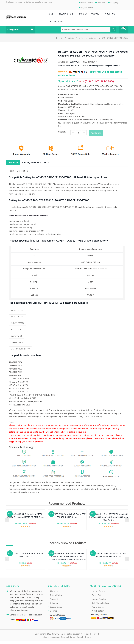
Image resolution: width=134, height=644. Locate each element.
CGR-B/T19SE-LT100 (20, 351)
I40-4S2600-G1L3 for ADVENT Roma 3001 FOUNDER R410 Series (67, 519)
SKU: (85, 64)
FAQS (52, 165)
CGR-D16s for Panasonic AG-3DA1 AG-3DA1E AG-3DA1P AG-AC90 (109, 558)
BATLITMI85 (17, 339)
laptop (82, 40)
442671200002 (18, 319)
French (80, 640)
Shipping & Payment (35, 165)
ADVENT (94, 40)
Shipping (113, 2)
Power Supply (98, 610)
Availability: (64, 64)
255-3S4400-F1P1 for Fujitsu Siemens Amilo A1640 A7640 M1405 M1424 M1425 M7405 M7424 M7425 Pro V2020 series (67, 560)
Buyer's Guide (86, 7)
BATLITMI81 (17, 332)
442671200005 (18, 326)
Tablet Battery (98, 598)
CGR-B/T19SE (17, 345)
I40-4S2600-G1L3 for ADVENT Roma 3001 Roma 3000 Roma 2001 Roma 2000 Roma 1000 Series (109, 520)
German (64, 640)
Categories (20, 32)
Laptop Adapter (99, 602)
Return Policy (85, 2)
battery (71, 40)
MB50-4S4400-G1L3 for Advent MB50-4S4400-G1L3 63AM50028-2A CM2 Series (26, 519)
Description (14, 165)
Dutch (88, 640)
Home (59, 40)
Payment (100, 2)
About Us (54, 594)
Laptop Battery (98, 594)
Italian (72, 640)
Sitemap (54, 614)
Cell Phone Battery (100, 606)
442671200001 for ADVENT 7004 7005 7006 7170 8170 (26, 558)
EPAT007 (93, 64)
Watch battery (98, 614)
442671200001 (18, 313)
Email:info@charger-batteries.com (26, 617)
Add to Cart (96, 135)
